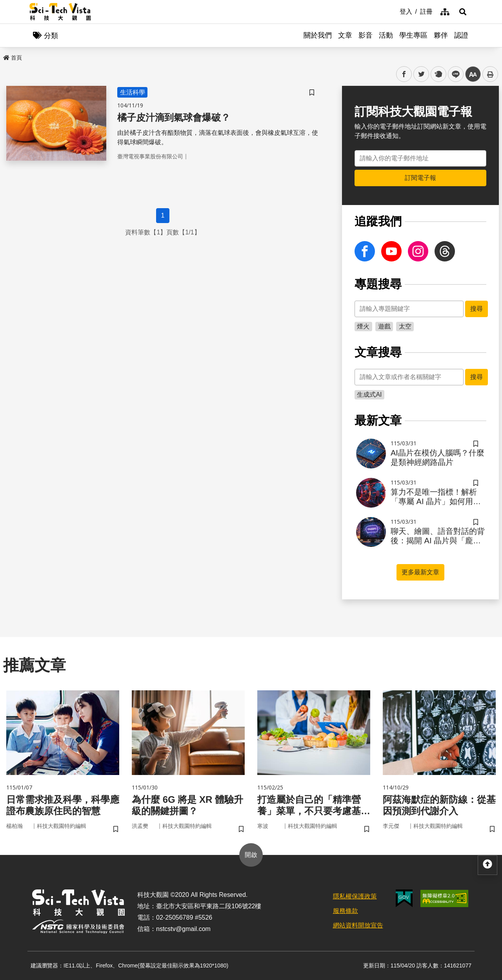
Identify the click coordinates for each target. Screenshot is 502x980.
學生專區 (413, 35)
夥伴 (441, 35)
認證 (461, 35)
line (453, 74)
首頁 (13, 58)
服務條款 (346, 911)
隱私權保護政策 (355, 896)
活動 (386, 35)
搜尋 (477, 309)
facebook (404, 74)
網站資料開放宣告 (358, 925)
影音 (366, 35)
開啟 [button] (251, 855)
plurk (438, 74)
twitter (421, 74)
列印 (490, 74)
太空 (405, 326)
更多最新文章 (420, 572)
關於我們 (318, 35)
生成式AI (369, 395)
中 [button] (473, 74)
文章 (345, 35)
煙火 (363, 326)
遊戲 (384, 326)
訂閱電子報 (420, 178)
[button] (463, 12)
